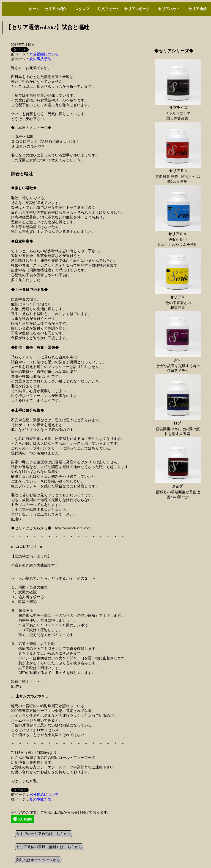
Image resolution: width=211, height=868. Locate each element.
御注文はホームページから (38, 860)
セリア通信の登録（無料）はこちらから (49, 847)
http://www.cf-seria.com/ (73, 528)
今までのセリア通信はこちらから (44, 834)
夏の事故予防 (40, 59)
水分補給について (44, 54)
